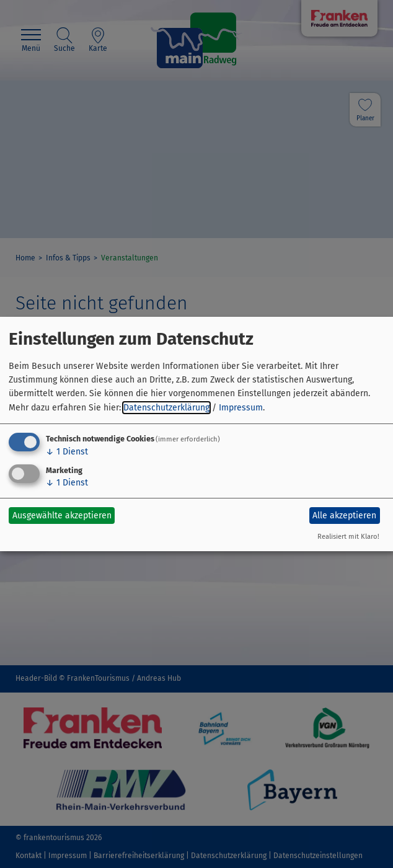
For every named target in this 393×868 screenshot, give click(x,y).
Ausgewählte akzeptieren (62, 516)
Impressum (241, 408)
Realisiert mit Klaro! (348, 537)
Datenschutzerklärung (166, 408)
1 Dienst (67, 452)
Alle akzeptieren (344, 516)
